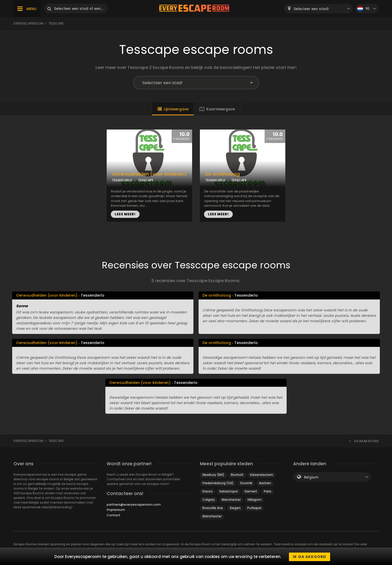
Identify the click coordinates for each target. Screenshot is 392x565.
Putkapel (254, 508)
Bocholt (237, 475)
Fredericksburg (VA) (218, 483)
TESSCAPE (146, 180)
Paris (268, 491)
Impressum (116, 510)
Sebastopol (228, 491)
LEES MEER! (125, 214)
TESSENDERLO (122, 180)
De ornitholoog (222, 174)
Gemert (251, 491)
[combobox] (318, 9)
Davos (208, 491)
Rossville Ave (213, 508)
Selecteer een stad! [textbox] (311, 9)
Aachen (265, 483)
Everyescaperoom (28, 23)
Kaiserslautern (262, 475)
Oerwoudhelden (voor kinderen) (149, 174)
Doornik (246, 483)
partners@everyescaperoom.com (134, 505)
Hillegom (255, 500)
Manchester (231, 500)
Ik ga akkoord (310, 557)
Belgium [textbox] (311, 477)
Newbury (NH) (213, 475)
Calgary (209, 500)
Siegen (235, 508)
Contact (114, 515)
